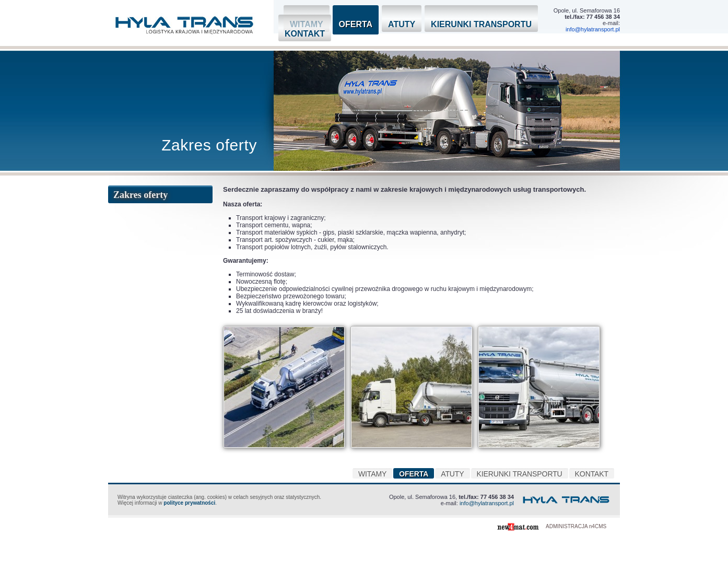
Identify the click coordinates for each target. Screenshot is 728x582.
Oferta (356, 24)
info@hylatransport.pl (593, 29)
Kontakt (305, 34)
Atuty (402, 24)
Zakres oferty (140, 195)
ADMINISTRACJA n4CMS (576, 526)
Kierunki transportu (481, 24)
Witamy (372, 474)
